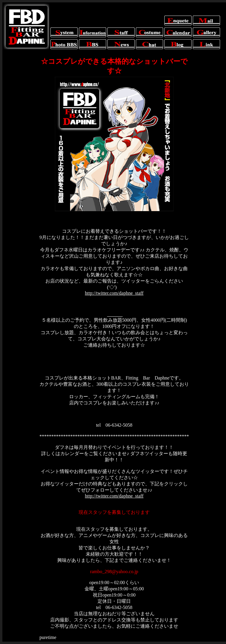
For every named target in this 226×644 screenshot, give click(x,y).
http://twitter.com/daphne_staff (114, 293)
